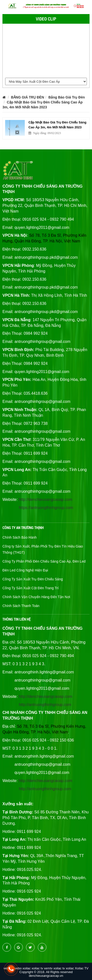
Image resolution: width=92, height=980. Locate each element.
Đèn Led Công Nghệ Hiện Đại (25, 570)
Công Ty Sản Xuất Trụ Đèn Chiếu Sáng (33, 579)
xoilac (27, 968)
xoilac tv (37, 968)
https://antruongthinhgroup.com (46, 508)
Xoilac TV (82, 968)
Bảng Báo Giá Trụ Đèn (66, 97)
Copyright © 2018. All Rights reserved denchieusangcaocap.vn (46, 974)
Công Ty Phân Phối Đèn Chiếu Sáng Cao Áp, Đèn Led (44, 561)
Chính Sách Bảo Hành (20, 537)
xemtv (48, 968)
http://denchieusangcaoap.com (45, 500)
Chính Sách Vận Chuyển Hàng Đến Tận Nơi (36, 597)
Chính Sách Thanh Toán (21, 606)
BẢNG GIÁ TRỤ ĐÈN (28, 97)
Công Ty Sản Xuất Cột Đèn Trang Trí (31, 588)
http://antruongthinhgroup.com (45, 705)
